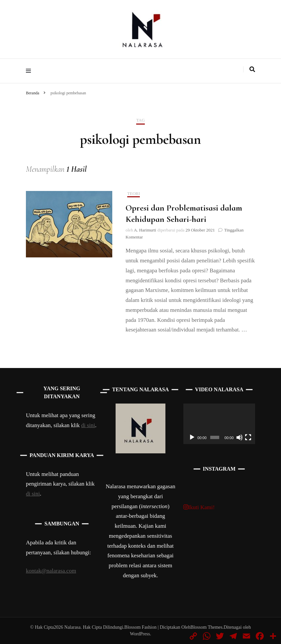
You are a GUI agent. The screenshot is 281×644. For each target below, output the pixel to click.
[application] (219, 424)
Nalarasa (73, 627)
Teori (134, 193)
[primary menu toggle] (30, 71)
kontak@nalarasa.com (51, 571)
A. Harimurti (145, 230)
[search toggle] (252, 69)
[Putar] (192, 437)
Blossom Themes (206, 627)
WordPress (140, 634)
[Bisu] (239, 437)
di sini (88, 425)
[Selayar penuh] (248, 437)
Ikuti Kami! (199, 507)
